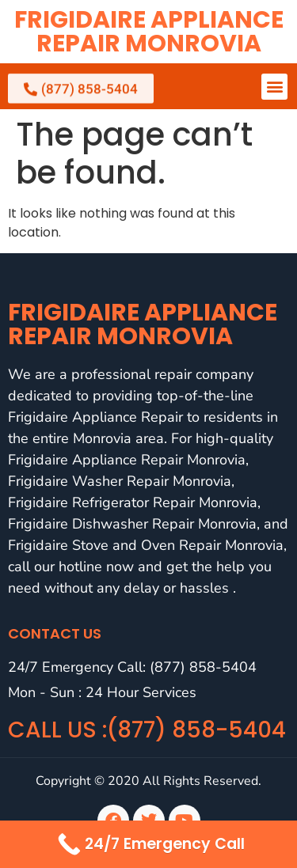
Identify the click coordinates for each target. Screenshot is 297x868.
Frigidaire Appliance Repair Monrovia (149, 32)
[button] (274, 87)
